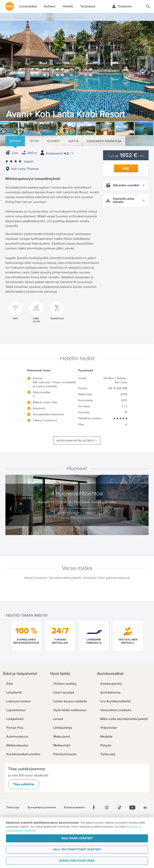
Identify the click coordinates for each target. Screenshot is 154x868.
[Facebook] (94, 808)
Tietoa (34, 141)
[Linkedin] (145, 808)
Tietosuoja (13, 808)
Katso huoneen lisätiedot (77, 513)
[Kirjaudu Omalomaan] (122, 6)
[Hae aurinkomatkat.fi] (148, 6)
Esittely (15, 141)
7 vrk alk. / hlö (126, 156)
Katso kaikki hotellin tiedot (76, 441)
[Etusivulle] (10, 6)
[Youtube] (132, 808)
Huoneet (53, 141)
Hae (126, 169)
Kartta (73, 141)
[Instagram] (107, 808)
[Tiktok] (120, 808)
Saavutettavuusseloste (42, 808)
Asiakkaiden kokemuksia (104, 141)
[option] (77, 71)
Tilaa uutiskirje (24, 784)
